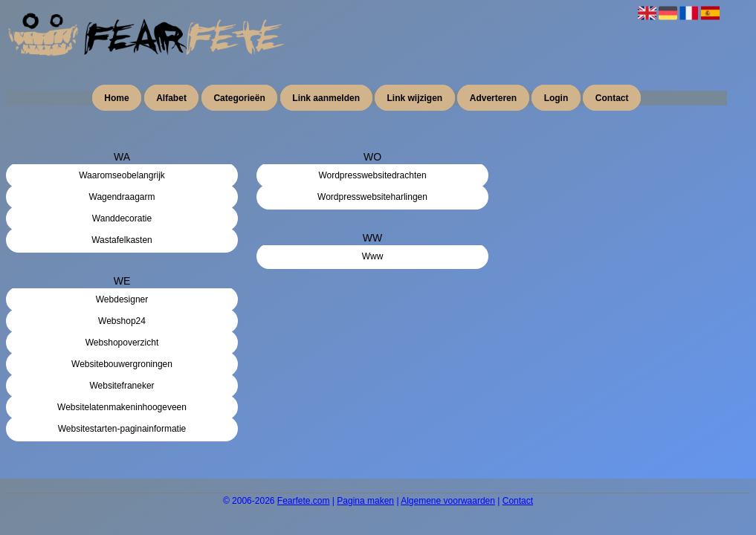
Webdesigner (122, 299)
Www (373, 256)
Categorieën (239, 98)
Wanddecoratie (122, 218)
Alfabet (171, 98)
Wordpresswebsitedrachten (372, 175)
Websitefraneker (122, 386)
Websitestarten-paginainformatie (122, 429)
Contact (612, 98)
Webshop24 (122, 321)
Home (116, 98)
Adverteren (493, 98)
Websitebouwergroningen (122, 364)
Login (556, 98)
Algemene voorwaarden (448, 501)
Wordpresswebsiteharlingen (372, 197)
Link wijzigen (415, 98)
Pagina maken (365, 501)
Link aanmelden (326, 98)
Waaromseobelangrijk (122, 175)
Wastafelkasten (122, 240)
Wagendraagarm (122, 197)
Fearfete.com (304, 501)
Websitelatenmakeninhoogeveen (122, 407)
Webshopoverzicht (122, 343)
